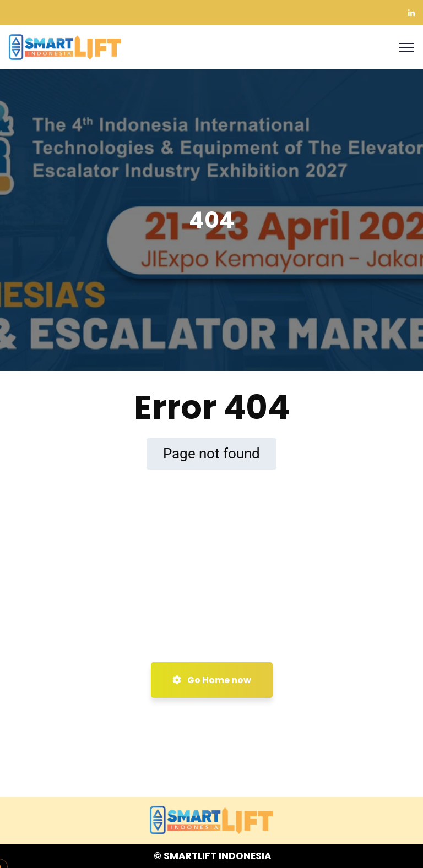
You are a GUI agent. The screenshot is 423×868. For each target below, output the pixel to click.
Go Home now (212, 680)
